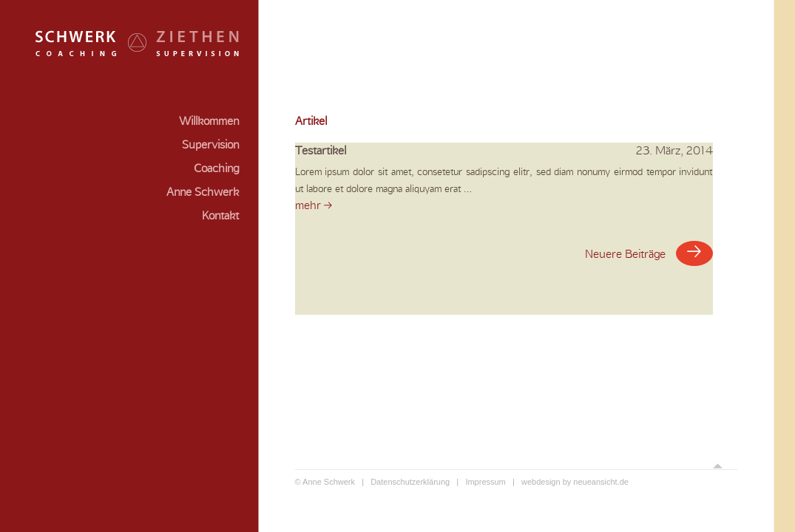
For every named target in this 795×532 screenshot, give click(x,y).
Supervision (210, 145)
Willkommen (209, 121)
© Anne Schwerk (325, 482)
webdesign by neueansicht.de (575, 482)
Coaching (216, 168)
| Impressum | (486, 482)
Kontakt (220, 216)
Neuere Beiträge (649, 253)
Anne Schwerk (203, 192)
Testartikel (504, 151)
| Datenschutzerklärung (402, 482)
